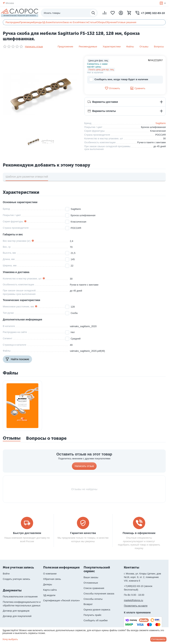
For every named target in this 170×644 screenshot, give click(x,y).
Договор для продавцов (16, 611)
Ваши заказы (91, 577)
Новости (83, 22)
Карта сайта (50, 590)
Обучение (111, 22)
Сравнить (138, 88)
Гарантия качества (83, 533)
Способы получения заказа (99, 594)
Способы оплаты (93, 599)
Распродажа (12, 22)
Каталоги (58, 22)
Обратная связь (52, 579)
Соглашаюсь (158, 639)
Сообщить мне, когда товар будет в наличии (119, 80)
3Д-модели (49, 595)
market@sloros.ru (133, 600)
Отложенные (91, 583)
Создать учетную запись (16, 579)
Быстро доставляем (27, 533)
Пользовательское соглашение (20, 597)
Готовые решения (126, 22)
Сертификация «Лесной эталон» (62, 600)
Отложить (112, 88)
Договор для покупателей (17, 616)
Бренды (38, 22)
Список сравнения (94, 588)
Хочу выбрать (10, 639)
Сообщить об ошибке (96, 620)
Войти (6, 574)
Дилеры (48, 584)
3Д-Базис (47, 22)
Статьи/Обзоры (97, 22)
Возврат (88, 604)
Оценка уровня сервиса (97, 610)
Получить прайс (93, 615)
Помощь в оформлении (139, 533)
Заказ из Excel (71, 22)
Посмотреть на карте (136, 606)
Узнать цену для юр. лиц (101, 70)
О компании (50, 574)
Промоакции (26, 22)
